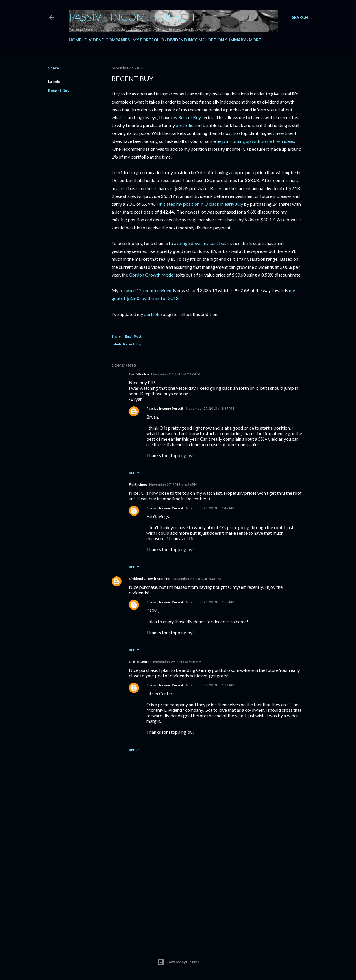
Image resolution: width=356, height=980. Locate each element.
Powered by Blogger (178, 962)
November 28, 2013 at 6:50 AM (210, 602)
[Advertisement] (207, 889)
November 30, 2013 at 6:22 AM (210, 685)
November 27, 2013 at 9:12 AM (175, 374)
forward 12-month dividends (148, 290)
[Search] (300, 17)
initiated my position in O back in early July (201, 204)
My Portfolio (148, 40)
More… (256, 40)
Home (75, 40)
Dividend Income (186, 40)
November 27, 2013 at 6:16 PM (173, 485)
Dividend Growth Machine (150, 579)
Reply (134, 473)
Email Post (133, 336)
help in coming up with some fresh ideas (255, 141)
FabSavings (138, 485)
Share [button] (53, 68)
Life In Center (140, 662)
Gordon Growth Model (152, 275)
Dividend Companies (107, 40)
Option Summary (227, 40)
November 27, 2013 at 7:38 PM (197, 579)
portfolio (185, 125)
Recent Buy (59, 90)
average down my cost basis (202, 243)
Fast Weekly (139, 374)
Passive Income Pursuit (133, 17)
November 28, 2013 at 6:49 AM (210, 508)
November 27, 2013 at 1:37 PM (210, 408)
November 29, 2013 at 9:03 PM (177, 662)
